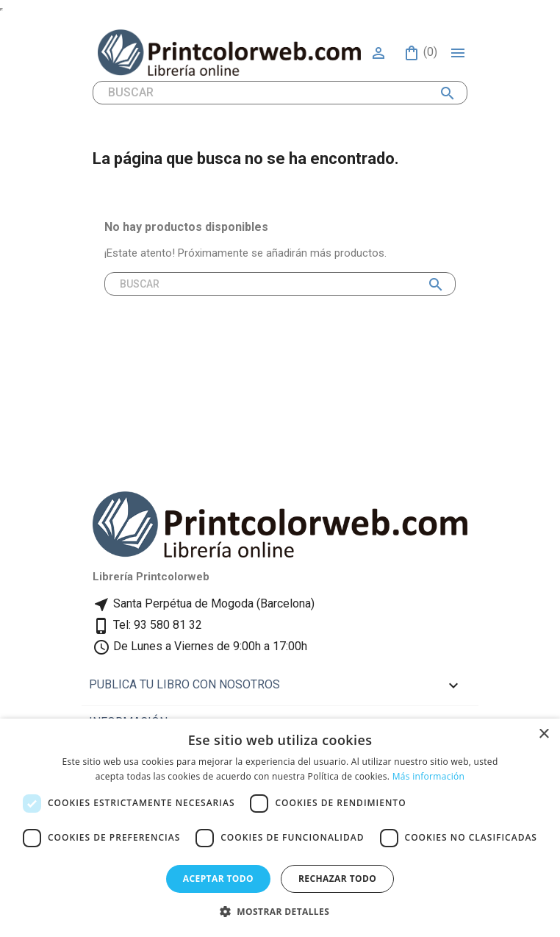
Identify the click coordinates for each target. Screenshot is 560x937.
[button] (280, 912)
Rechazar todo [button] (337, 879)
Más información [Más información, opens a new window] (428, 776)
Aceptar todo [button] (218, 879)
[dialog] (280, 828)
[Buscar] (280, 93)
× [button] (543, 734)
